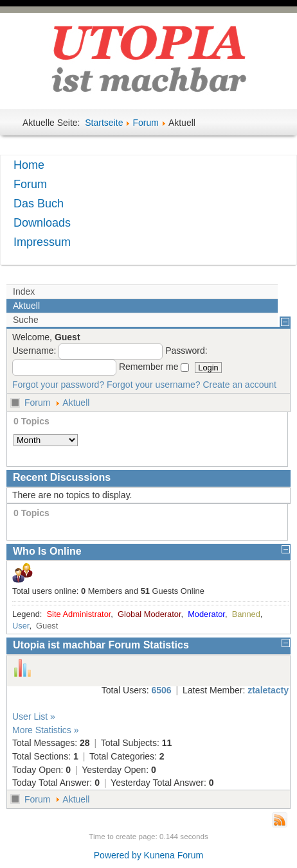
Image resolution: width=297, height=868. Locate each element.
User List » (34, 716)
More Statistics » (45, 730)
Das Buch (39, 204)
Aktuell (76, 403)
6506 (161, 690)
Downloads (42, 223)
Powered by (118, 855)
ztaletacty (268, 690)
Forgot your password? (58, 385)
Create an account (240, 385)
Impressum (42, 242)
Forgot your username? (154, 385)
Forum (145, 123)
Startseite (104, 123)
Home (29, 165)
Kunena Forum (174, 855)
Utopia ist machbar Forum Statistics (101, 645)
